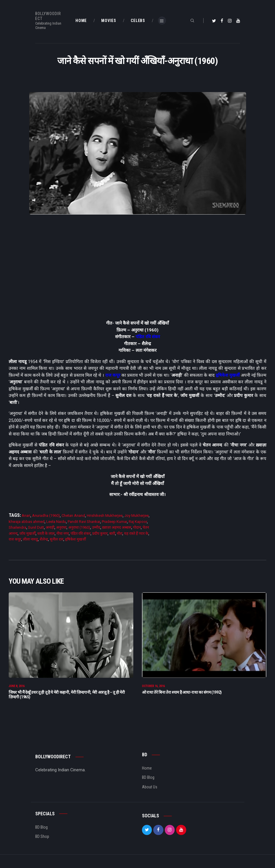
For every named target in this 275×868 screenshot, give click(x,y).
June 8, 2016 (17, 688)
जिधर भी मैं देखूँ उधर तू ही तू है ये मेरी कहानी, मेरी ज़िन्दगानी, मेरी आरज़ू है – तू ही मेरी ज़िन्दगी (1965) (67, 696)
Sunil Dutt (36, 527)
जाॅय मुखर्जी (27, 533)
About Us (150, 789)
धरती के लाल (46, 533)
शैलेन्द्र (44, 539)
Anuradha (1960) (46, 516)
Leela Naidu (56, 522)
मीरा (120, 533)
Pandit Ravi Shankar (84, 522)
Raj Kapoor (138, 522)
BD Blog (148, 779)
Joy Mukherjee (136, 516)
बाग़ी (112, 533)
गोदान (137, 527)
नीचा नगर (63, 533)
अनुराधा (61, 527)
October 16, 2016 (153, 688)
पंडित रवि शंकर (148, 337)
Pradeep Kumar (114, 522)
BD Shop (42, 838)
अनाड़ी (50, 527)
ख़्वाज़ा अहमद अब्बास (117, 527)
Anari (26, 516)
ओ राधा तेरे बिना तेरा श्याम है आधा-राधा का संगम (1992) (182, 694)
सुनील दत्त (57, 539)
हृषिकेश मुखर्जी (228, 375)
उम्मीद (96, 527)
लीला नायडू (30, 539)
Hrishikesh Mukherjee (105, 516)
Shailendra (17, 527)
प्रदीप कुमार (100, 533)
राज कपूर (113, 375)
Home (147, 770)
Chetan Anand (73, 516)
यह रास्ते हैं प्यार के (136, 533)
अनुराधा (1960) (79, 527)
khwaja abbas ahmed (27, 522)
